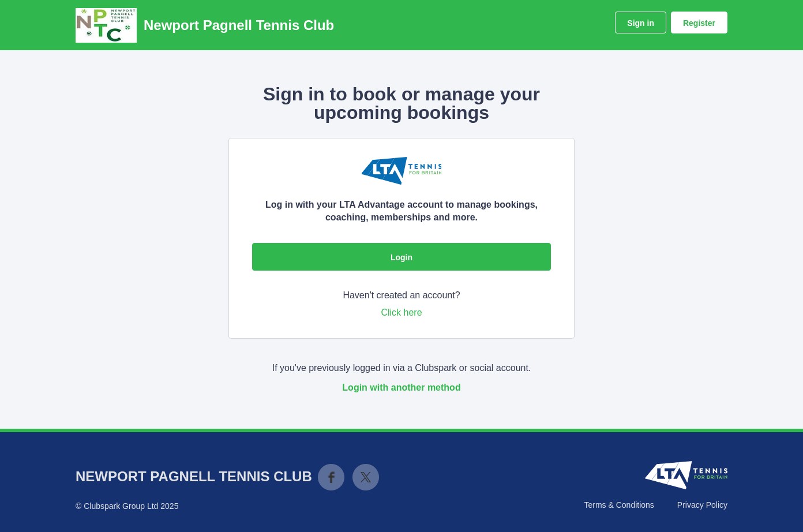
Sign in (641, 23)
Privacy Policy (702, 505)
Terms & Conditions (619, 505)
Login (401, 257)
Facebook (331, 477)
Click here (401, 312)
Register (699, 23)
